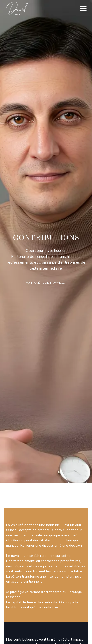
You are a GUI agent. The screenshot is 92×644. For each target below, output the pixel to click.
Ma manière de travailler (46, 283)
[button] (83, 9)
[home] (16, 9)
